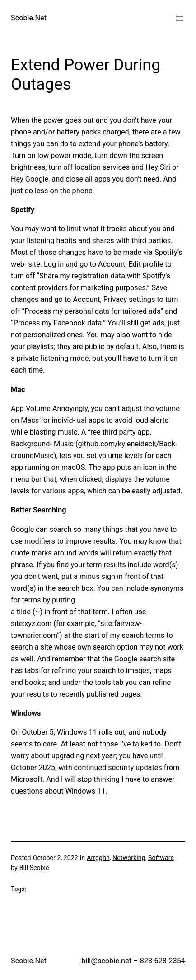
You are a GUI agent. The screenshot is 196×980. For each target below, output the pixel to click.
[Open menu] (180, 19)
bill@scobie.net (106, 961)
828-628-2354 (163, 961)
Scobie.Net (29, 18)
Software (161, 858)
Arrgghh (98, 858)
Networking (129, 858)
